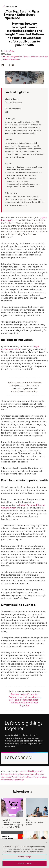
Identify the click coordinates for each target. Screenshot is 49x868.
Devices (27, 57)
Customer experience (11, 60)
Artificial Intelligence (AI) (12, 57)
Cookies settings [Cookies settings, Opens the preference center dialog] (24, 857)
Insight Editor (9, 51)
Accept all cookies (24, 864)
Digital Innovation (19, 777)
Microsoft (5, 780)
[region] (24, 854)
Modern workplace (40, 57)
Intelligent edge (17, 780)
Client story (12, 7)
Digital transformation (37, 777)
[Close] (46, 843)
